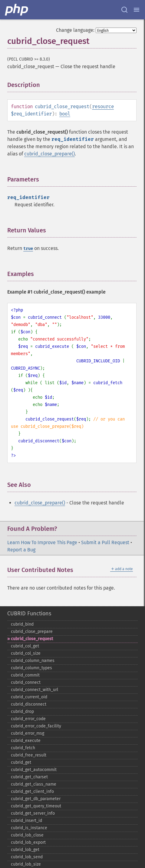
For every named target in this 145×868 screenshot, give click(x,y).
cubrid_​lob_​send (27, 857)
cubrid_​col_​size (26, 653)
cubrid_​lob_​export (28, 842)
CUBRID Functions (29, 614)
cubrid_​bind (22, 624)
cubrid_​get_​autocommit (34, 770)
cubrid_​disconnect (29, 704)
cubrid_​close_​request (32, 639)
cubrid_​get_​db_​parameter (36, 799)
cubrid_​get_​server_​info (33, 813)
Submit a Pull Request (105, 542)
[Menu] (137, 10)
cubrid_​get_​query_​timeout (36, 806)
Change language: (75, 30)
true (28, 249)
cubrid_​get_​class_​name (34, 784)
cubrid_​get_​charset (29, 777)
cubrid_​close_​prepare (32, 632)
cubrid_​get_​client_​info (32, 792)
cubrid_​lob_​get (25, 850)
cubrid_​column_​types (31, 668)
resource (103, 106)
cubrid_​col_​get (25, 646)
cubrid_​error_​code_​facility (36, 726)
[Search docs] (124, 10)
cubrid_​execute (26, 741)
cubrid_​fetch (23, 748)
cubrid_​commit (25, 675)
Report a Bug (21, 550)
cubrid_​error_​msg (28, 733)
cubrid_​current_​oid (29, 697)
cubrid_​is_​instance (29, 828)
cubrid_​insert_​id (26, 821)
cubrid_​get (21, 762)
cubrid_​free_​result (29, 755)
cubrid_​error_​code (28, 719)
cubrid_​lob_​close (27, 835)
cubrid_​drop (22, 712)
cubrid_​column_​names (33, 661)
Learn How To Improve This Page (42, 542)
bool (65, 114)
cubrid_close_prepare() (49, 154)
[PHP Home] (17, 10)
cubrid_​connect (26, 682)
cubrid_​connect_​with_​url (35, 690)
